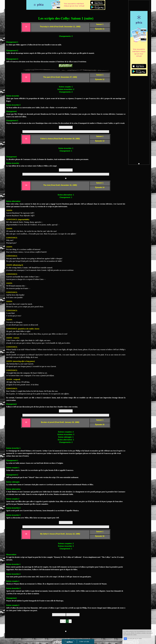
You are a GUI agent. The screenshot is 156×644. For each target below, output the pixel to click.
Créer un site (84, 641)
